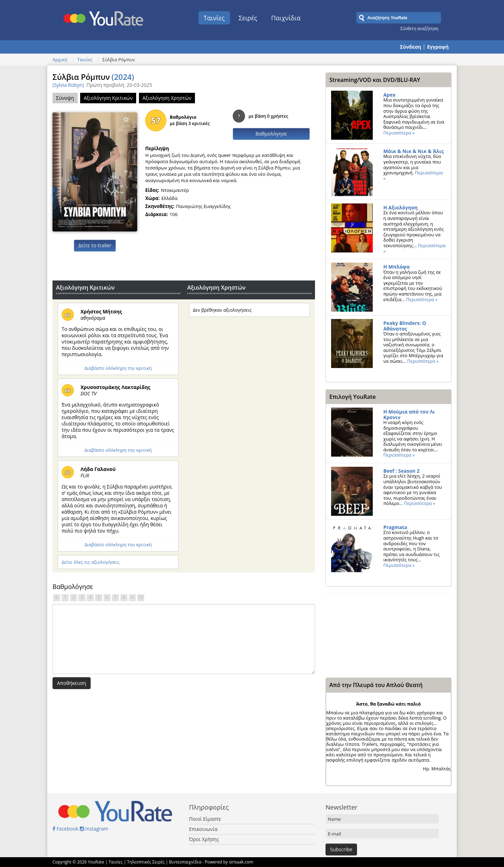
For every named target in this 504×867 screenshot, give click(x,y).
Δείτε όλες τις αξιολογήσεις (90, 562)
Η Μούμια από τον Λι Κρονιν (409, 414)
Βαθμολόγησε (271, 134)
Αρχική (60, 60)
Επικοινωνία (203, 829)
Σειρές (248, 18)
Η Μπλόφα (396, 267)
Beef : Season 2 (401, 471)
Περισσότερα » (399, 133)
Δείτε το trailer (95, 245)
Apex (389, 95)
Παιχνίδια (286, 18)
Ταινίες (214, 18)
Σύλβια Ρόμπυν (93, 77)
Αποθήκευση (72, 683)
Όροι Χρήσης (204, 839)
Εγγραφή (438, 47)
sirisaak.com (241, 862)
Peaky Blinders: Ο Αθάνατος (405, 326)
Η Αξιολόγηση (400, 207)
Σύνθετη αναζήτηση (419, 28)
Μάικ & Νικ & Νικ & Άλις (414, 151)
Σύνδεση (411, 47)
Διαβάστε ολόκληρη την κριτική (118, 368)
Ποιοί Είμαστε (205, 819)
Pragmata (395, 527)
